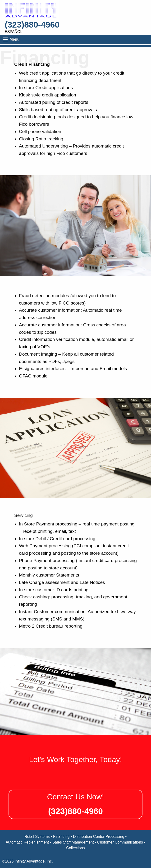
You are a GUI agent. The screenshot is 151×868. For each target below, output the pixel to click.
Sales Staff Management (73, 842)
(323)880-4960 (32, 25)
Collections (75, 848)
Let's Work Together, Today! (75, 759)
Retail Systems (37, 837)
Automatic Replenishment (27, 842)
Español (14, 32)
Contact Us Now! (75, 797)
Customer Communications (120, 842)
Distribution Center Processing (99, 837)
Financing (61, 837)
